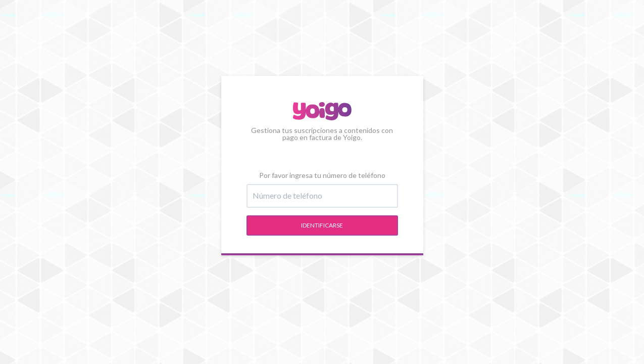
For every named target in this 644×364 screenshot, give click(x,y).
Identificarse (322, 225)
